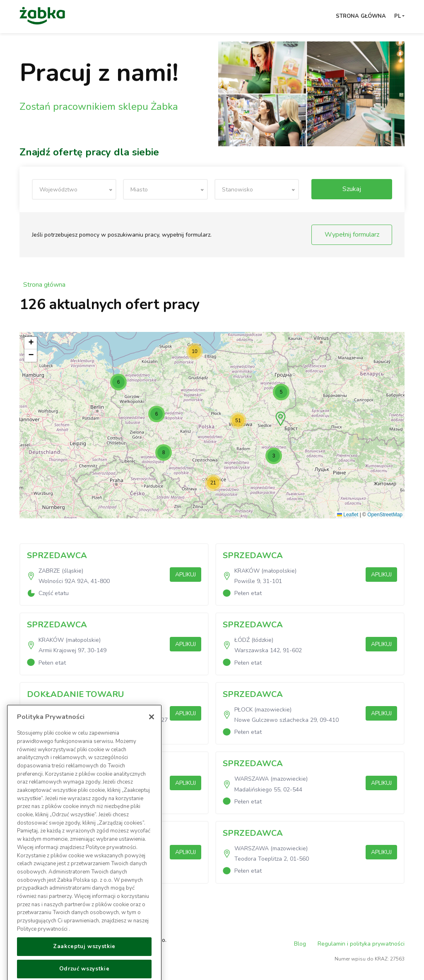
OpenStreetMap (385, 515)
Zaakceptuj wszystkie (84, 966)
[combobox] (74, 189)
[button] (281, 419)
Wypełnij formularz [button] (352, 235)
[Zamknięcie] (152, 736)
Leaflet (348, 515)
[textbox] (74, 190)
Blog (300, 944)
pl (397, 16)
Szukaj (352, 189)
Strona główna (361, 16)
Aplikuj (185, 575)
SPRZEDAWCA (57, 555)
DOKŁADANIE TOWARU (75, 694)
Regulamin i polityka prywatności (361, 944)
